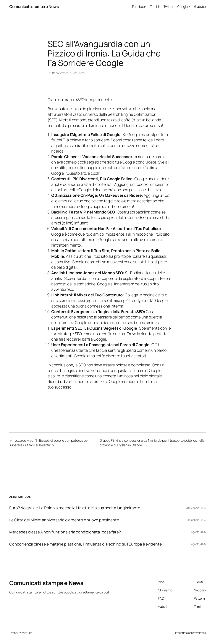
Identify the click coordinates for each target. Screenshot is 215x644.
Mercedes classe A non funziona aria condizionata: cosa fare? (65, 532)
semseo (64, 73)
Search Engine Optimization (132, 114)
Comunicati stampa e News (34, 6)
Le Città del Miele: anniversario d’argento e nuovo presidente (64, 520)
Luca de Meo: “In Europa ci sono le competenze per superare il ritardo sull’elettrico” (49, 443)
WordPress (199, 633)
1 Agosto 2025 (198, 532)
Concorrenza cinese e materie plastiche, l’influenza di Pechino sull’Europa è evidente (85, 544)
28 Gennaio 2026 (196, 508)
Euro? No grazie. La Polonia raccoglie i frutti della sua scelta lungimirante (75, 508)
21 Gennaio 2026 (196, 520)
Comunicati (78, 73)
